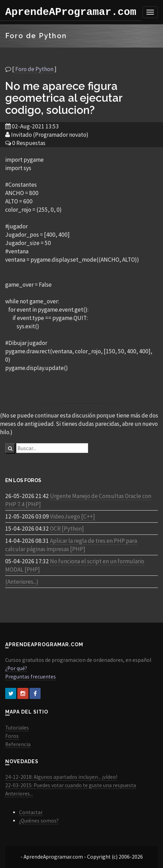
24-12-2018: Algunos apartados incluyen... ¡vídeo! (61, 777)
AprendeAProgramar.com (71, 12)
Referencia (18, 744)
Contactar (31, 812)
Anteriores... (19, 794)
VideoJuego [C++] (72, 516)
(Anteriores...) (22, 582)
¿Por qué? (16, 668)
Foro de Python (34, 69)
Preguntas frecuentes (31, 677)
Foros (12, 736)
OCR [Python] (67, 529)
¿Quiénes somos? (39, 821)
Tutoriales (17, 728)
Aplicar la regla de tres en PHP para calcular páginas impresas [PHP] (71, 545)
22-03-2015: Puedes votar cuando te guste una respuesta (71, 785)
